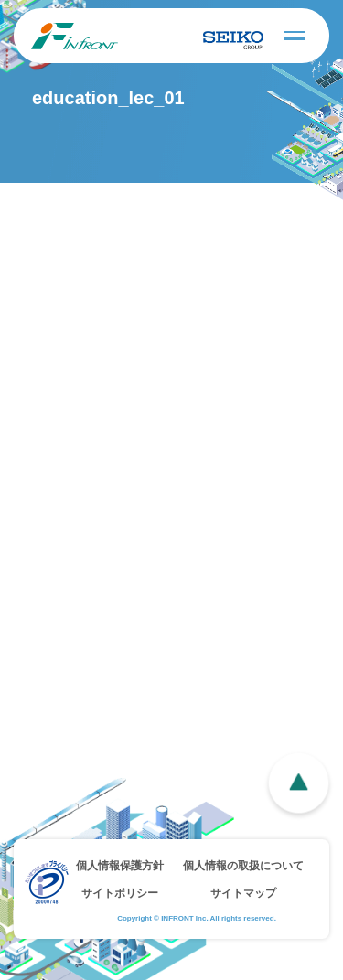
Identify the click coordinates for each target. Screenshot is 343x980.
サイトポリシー (120, 893)
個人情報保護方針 (120, 866)
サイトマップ (243, 893)
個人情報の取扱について (243, 866)
